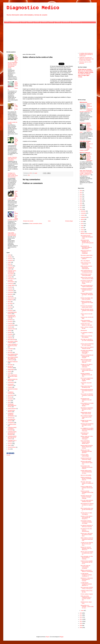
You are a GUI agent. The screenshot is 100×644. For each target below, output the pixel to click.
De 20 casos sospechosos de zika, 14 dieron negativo (87, 379)
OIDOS (10, 371)
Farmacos (10, 322)
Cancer (24, 22)
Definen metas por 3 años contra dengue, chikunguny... (87, 438)
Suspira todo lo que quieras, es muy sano (86, 324)
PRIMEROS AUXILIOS (11, 393)
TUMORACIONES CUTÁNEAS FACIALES (12, 429)
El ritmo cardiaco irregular (87, 594)
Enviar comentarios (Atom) (36, 224)
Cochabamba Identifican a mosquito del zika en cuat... (87, 290)
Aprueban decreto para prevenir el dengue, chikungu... (86, 497)
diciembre (83, 211)
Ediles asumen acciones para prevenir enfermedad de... (86, 267)
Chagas (10, 277)
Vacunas (10, 444)
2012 (81, 619)
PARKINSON (11, 382)
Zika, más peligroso (85, 261)
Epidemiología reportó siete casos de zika (86, 413)
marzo (83, 230)
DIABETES (10, 300)
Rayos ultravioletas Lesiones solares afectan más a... (85, 442)
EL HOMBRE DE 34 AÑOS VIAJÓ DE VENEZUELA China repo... (87, 430)
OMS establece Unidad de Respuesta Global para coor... (87, 539)
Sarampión (10, 399)
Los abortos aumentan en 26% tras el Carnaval (87, 526)
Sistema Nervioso (12, 409)
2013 (81, 617)
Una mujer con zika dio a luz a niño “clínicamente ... (87, 341)
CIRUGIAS (10, 284)
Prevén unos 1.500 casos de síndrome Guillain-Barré (87, 535)
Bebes (9, 264)
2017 (81, 207)
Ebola (9, 309)
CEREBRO (10, 275)
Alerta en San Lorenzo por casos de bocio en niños (87, 278)
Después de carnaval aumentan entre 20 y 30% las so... (86, 548)
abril (82, 228)
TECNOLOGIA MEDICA (11, 411)
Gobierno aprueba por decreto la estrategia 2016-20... (86, 479)
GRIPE (9, 331)
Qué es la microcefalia (86, 475)
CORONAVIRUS (15, 22)
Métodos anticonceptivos (86, 234)
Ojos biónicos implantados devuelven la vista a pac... (87, 409)
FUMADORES (11, 325)
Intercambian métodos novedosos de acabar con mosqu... (86, 522)
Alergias (10, 257)
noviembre (84, 213)
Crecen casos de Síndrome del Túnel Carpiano (87, 344)
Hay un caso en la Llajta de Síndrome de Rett (87, 348)
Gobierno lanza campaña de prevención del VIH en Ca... (87, 562)
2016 (81, 209)
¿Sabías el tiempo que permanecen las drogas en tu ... (87, 303)
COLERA (10, 287)
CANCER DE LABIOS (11, 268)
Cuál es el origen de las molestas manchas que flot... (87, 488)
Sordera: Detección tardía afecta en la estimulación (12, 159)
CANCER (10, 266)
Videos (9, 445)
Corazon (37, 22)
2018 (81, 205)
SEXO (9, 401)
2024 (81, 193)
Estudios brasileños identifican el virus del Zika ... (86, 375)
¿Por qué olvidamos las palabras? (86, 258)
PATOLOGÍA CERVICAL (11, 385)
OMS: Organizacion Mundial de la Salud (12, 376)
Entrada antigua (69, 221)
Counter (8, 455)
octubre (83, 215)
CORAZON (10, 291)
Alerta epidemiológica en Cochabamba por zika (86, 271)
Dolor (9, 305)
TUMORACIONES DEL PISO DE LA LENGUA (12, 437)
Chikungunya (11, 279)
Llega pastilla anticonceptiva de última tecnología (12, 234)
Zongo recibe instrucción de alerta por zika (86, 387)
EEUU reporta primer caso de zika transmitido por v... (87, 510)
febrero (83, 232)
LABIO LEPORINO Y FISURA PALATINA (13, 345)
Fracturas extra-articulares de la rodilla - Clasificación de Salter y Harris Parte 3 (86, 173)
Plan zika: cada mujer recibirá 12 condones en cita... (87, 483)
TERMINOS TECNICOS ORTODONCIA (11, 415)
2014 (81, 615)
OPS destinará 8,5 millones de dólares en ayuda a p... (87, 505)
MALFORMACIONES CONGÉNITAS (13, 355)
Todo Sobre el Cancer (85, 141)
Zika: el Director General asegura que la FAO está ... (86, 417)
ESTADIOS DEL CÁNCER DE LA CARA (12, 317)
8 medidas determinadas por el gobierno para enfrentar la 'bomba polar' (86, 55)
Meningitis (10, 365)
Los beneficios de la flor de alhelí (16, 141)
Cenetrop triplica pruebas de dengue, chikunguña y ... (87, 295)
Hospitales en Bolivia (85, 123)
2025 (81, 191)
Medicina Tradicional (13, 362)
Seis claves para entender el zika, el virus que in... (87, 588)
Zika (29, 175)
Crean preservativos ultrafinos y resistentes (87, 321)
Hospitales (10, 334)
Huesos (10, 336)
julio (82, 221)
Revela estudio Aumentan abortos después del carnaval (87, 447)
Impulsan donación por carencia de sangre (86, 459)
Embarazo (44, 22)
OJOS (9, 373)
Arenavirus (10, 261)
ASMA (9, 262)
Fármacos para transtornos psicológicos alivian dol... (87, 425)
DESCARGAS (11, 298)
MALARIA (10, 352)
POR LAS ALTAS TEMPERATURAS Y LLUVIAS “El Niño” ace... (86, 598)
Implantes (10, 338)
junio (82, 224)
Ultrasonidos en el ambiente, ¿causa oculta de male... (87, 607)
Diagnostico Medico (33, 8)
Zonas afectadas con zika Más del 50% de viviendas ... (87, 558)
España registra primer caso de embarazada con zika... (86, 472)
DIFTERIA (10, 303)
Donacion (10, 307)
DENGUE (10, 294)
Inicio (49, 221)
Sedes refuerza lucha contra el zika (86, 263)
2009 (81, 625)
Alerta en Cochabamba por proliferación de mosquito (87, 356)
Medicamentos (83, 102)
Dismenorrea (84, 330)
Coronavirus (11, 293)
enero (82, 610)
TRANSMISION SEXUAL (11, 420)
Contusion (10, 289)
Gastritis (10, 327)
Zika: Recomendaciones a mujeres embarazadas (87, 286)
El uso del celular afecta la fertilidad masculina (87, 501)
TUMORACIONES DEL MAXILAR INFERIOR (12, 433)
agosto (83, 219)
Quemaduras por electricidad (85, 434)
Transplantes (11, 423)
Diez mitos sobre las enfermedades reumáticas (85, 567)
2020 (81, 201)
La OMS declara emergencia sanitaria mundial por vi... (86, 575)
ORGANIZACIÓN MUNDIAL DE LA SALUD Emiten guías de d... (87, 242)
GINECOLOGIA (12, 329)
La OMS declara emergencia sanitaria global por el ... (86, 584)
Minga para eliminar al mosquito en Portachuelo (86, 252)
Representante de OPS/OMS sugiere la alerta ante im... (86, 247)
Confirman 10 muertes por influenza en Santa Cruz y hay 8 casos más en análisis (86, 59)
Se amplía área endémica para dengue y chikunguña (87, 352)
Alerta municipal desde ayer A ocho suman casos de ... (86, 361)
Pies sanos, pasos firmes (87, 255)
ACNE (9, 255)
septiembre (84, 217)
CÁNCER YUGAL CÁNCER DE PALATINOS (12, 272)
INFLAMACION (11, 340)
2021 (81, 199)
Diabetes (30, 22)
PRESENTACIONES (13, 389)
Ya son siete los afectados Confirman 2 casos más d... (87, 395)
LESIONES (10, 349)
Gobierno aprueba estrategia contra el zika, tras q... (87, 492)
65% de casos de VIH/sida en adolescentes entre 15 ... (87, 553)
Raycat (48, 637)
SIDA (9, 402)
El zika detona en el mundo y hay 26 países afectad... (87, 404)
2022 (81, 197)
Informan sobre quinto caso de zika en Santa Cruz (86, 463)
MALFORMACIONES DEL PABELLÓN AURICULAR (13, 359)
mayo (82, 226)
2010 (81, 623)
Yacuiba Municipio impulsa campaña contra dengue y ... (87, 310)
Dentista (10, 296)
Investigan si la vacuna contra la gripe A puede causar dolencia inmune (13, 175)
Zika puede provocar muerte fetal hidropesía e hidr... (87, 237)
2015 (81, 613)
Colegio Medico (11, 285)
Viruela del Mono (76, 22)
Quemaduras (66, 22)
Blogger (62, 637)
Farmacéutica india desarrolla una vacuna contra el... (86, 467)
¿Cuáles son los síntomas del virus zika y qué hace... (87, 544)
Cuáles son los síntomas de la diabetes (86, 337)
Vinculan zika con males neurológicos (86, 513)
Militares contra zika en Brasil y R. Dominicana (87, 571)
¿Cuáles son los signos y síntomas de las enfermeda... (87, 366)
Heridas (51, 22)
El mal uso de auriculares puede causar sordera (87, 306)
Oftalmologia (11, 370)
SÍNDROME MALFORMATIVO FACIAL (12, 405)
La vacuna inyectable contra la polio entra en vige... (87, 370)
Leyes (9, 351)
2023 (81, 195)
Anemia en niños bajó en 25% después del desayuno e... (86, 517)
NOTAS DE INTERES (10, 367)
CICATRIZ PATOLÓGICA (11, 281)
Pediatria (58, 22)
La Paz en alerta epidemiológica (85, 455)
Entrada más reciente (28, 221)
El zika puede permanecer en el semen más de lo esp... (87, 391)
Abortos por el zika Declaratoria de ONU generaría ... (86, 451)
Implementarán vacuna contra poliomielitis (86, 275)
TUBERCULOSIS (12, 424)
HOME (7, 22)
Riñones (10, 397)
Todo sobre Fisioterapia (86, 171)
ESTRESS (10, 320)
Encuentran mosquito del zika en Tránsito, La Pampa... (87, 282)
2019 (81, 203)
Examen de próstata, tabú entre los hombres (87, 299)
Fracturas (10, 323)
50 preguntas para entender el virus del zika (86, 400)
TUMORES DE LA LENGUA (12, 441)
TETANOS (10, 418)
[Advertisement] (50, 37)
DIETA (9, 302)
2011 (81, 621)
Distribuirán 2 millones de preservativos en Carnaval (87, 579)
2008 (81, 627)
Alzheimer (10, 259)
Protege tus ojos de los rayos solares (86, 421)
